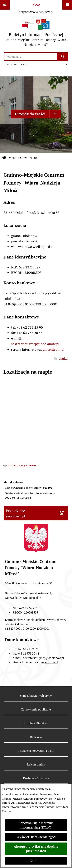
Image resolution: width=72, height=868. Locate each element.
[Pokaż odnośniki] (5, 5)
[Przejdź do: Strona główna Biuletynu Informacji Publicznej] (4, 158)
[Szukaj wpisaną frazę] (63, 57)
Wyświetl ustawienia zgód (36, 837)
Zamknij (36, 861)
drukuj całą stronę (22, 465)
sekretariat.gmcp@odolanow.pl (35, 344)
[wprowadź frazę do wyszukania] (31, 57)
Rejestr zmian (36, 764)
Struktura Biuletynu (36, 723)
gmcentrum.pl (53, 349)
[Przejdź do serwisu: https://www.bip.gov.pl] (36, 7)
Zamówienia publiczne (36, 709)
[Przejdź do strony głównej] (36, 34)
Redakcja (36, 737)
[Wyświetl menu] (67, 5)
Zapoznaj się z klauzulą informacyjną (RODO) (36, 825)
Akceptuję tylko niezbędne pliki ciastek (36, 849)
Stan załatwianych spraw (36, 696)
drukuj (64, 358)
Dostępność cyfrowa (36, 778)
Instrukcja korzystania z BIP (36, 751)
